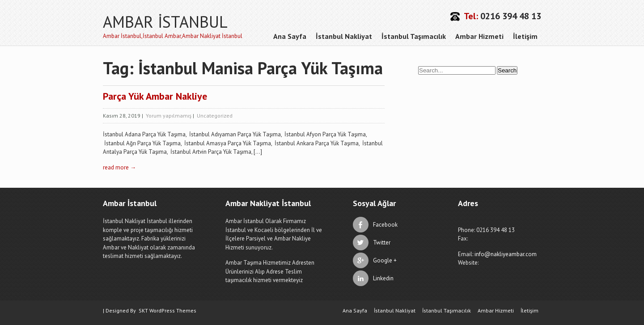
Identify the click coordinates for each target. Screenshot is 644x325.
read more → (119, 167)
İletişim (525, 36)
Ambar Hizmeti (479, 36)
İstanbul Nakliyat (344, 36)
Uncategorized (215, 116)
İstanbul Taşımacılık (414, 36)
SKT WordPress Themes (167, 310)
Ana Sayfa (290, 36)
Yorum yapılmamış (169, 116)
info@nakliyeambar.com (506, 254)
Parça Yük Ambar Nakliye (155, 96)
